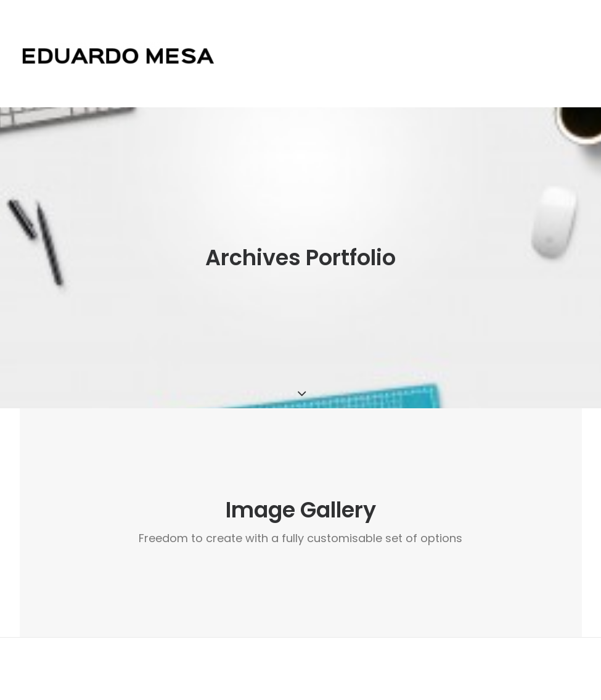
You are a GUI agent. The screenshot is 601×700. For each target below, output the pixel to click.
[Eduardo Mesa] (118, 54)
